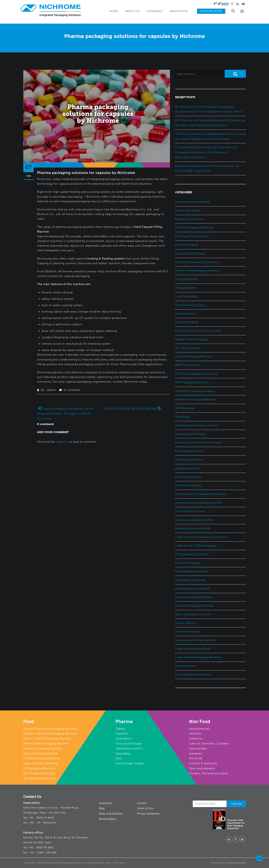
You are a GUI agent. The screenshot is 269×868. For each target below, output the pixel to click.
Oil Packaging (185, 408)
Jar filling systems (188, 348)
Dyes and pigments (202, 768)
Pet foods (196, 758)
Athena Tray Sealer (188, 211)
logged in (62, 442)
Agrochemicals (199, 729)
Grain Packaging (187, 322)
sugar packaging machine (193, 649)
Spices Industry (186, 623)
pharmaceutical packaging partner (199, 503)
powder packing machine (193, 528)
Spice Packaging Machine (41, 754)
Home (114, 11)
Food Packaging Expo (190, 305)
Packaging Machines (189, 451)
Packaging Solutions (189, 460)
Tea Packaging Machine (39, 778)
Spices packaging (187, 632)
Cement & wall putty (203, 763)
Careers (142, 803)
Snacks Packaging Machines (195, 606)
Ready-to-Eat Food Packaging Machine (50, 734)
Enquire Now (211, 11)
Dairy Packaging (186, 245)
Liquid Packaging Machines (194, 357)
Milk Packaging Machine (192, 382)
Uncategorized (185, 666)
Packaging (182, 417)
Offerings (155, 11)
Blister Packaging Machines (194, 228)
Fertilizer (195, 734)
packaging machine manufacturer (199, 442)
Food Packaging (186, 296)
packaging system (188, 468)
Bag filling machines (189, 219)
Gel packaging (185, 314)
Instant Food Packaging (191, 339)
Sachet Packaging (187, 563)
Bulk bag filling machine (192, 236)
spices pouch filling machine (195, 640)
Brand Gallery (108, 819)
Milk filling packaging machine (196, 374)
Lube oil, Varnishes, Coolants (209, 744)
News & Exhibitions (111, 814)
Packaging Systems (189, 477)
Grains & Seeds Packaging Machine (47, 739)
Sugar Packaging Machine (41, 763)
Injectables (123, 754)
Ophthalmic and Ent (129, 749)
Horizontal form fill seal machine (198, 331)
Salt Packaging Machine (40, 773)
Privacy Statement (148, 814)
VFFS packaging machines (193, 675)
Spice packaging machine (193, 614)
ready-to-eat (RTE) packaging (196, 546)
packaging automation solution (197, 425)
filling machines (186, 279)
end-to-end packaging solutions (198, 271)
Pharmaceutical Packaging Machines (201, 494)
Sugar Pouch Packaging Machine (198, 657)
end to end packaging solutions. (197, 262)
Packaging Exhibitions (190, 434)
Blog (102, 808)
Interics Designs (236, 863)
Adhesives (196, 739)
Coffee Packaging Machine (42, 758)
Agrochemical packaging (192, 202)
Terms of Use (145, 808)
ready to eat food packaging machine (201, 537)
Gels (119, 758)
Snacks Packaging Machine (194, 597)
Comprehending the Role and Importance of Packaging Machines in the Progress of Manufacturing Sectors (206, 152)
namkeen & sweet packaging (195, 391)
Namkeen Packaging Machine (196, 399)
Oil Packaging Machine (39, 768)
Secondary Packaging (190, 580)
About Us (132, 11)
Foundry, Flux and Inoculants (209, 773)
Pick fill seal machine (190, 511)
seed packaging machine (192, 589)
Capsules (122, 734)
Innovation (179, 11)
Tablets (120, 729)
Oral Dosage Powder (130, 763)
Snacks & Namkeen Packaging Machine (50, 729)
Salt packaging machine (192, 571)
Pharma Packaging (188, 485)
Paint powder (198, 749)
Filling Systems (186, 288)
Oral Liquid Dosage (129, 744)
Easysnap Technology (190, 253)
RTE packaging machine (192, 554)
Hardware (196, 754)
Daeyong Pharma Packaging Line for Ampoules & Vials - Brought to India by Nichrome (65, 414)
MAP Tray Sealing (187, 365)
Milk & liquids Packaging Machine (46, 744)
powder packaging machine (194, 520)
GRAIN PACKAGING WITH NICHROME (133, 409)
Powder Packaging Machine (42, 749)
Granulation (124, 739)
